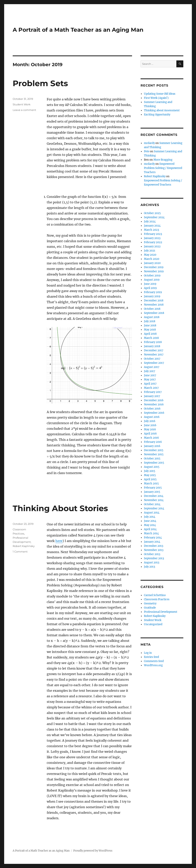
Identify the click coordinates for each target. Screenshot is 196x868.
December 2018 (154, 301)
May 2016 (150, 429)
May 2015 (150, 475)
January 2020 (152, 263)
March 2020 (152, 259)
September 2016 (154, 413)
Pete (147, 151)
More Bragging (163, 160)
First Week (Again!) (156, 98)
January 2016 (152, 446)
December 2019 (154, 267)
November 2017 (154, 355)
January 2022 (152, 246)
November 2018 (154, 305)
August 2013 (152, 563)
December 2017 (154, 350)
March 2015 (151, 484)
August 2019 (152, 280)
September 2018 (154, 313)
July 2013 (149, 567)
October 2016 (152, 409)
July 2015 (150, 471)
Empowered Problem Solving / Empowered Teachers (163, 168)
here (59, 541)
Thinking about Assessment (162, 110)
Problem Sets (40, 83)
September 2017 (154, 363)
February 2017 (153, 392)
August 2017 (152, 367)
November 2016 (154, 404)
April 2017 (150, 384)
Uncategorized (153, 624)
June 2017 (150, 375)
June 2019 (150, 284)
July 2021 (150, 251)
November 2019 (154, 271)
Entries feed (151, 657)
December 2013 (154, 546)
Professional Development (161, 612)
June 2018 (150, 325)
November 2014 (154, 500)
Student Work (22, 104)
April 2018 (150, 334)
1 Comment (20, 552)
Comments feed (154, 661)
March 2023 (151, 230)
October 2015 (152, 459)
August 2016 (152, 417)
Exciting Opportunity (157, 115)
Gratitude (150, 608)
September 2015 (154, 463)
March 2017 (151, 388)
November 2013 (154, 550)
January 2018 (152, 346)
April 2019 (150, 288)
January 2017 (152, 396)
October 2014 (152, 504)
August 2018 (152, 317)
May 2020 (150, 255)
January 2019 (152, 296)
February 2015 (153, 488)
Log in (148, 653)
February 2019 (153, 292)
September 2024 (154, 217)
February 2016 (153, 442)
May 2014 (150, 525)
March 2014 (151, 533)
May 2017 (150, 380)
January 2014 (152, 542)
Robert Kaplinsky (24, 546)
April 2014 (150, 529)
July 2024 (150, 222)
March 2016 (151, 438)
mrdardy (149, 143)
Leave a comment (24, 110)
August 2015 (152, 467)
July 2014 (150, 517)
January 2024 (152, 226)
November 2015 (154, 454)
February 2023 (153, 234)
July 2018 (150, 321)
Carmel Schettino (155, 595)
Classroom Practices (157, 599)
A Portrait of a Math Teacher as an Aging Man (78, 30)
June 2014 (150, 521)
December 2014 (154, 496)
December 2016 (154, 400)
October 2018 (152, 309)
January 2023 (152, 238)
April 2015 (150, 479)
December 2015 (154, 450)
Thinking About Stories (60, 508)
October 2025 (152, 213)
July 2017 (150, 371)
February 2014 (153, 538)
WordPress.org (153, 665)
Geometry (150, 604)
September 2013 (154, 558)
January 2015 (152, 492)
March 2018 (151, 338)
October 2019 (152, 276)
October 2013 (152, 554)
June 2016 (150, 425)
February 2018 (153, 342)
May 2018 (150, 330)
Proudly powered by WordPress (93, 851)
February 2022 (153, 242)
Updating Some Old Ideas (160, 94)
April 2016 (150, 434)
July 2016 (150, 421)
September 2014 (154, 508)
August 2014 (152, 513)
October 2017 (152, 359)
